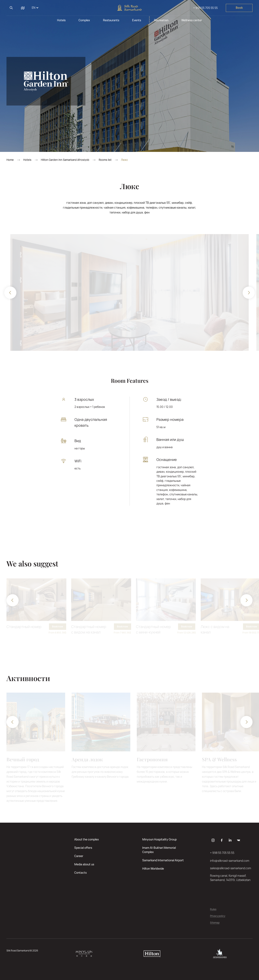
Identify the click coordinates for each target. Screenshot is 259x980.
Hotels (61, 20)
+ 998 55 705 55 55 (205, 8)
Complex (84, 20)
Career (79, 856)
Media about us (84, 864)
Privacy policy (218, 916)
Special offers (83, 848)
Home (10, 160)
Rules (213, 909)
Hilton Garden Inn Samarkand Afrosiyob (65, 160)
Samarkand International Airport (163, 860)
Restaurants (111, 20)
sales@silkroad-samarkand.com (231, 868)
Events (137, 20)
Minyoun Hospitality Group (159, 839)
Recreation (161, 20)
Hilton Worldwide (153, 869)
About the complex (87, 839)
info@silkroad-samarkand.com (230, 861)
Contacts (80, 873)
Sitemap (215, 923)
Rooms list (105, 160)
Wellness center (192, 20)
